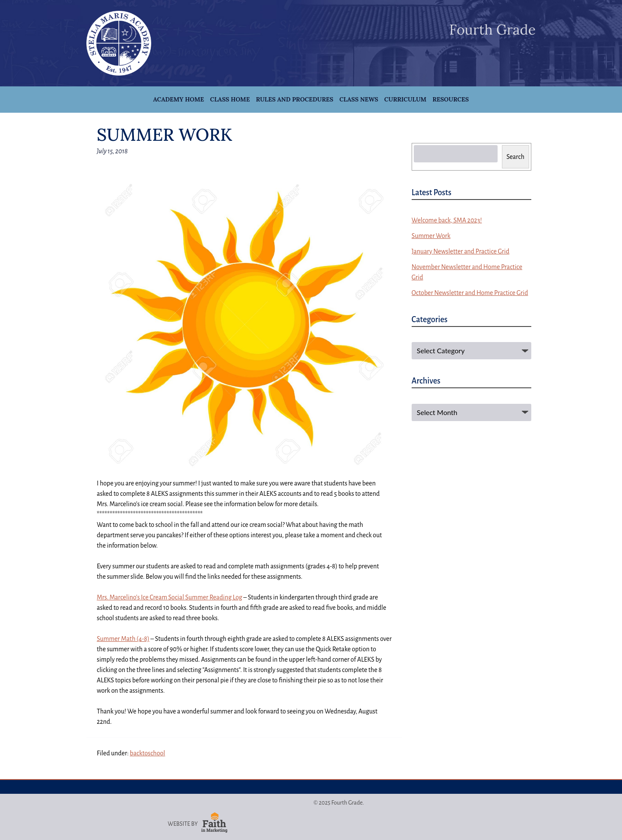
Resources (451, 99)
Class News (359, 99)
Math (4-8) (123, 639)
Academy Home (179, 99)
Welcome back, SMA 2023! (447, 220)
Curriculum (406, 99)
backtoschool (147, 753)
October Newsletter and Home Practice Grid (470, 293)
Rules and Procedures (294, 99)
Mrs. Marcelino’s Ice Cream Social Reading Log (170, 597)
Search (516, 157)
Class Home (230, 99)
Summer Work (431, 236)
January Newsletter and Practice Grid (460, 251)
